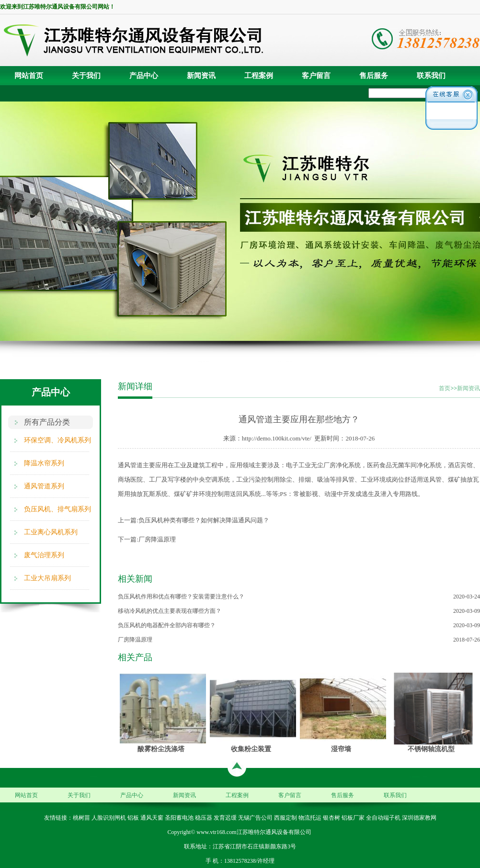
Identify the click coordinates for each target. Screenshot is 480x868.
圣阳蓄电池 (179, 818)
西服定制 (286, 818)
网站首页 (29, 76)
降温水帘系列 (44, 463)
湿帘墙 (341, 749)
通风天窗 (152, 818)
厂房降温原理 (157, 539)
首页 (445, 388)
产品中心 (144, 76)
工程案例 (259, 76)
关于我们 (86, 76)
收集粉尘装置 (251, 749)
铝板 (133, 818)
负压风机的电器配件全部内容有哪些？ (167, 625)
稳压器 (204, 818)
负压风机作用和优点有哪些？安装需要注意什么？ (181, 597)
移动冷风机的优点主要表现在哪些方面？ (170, 611)
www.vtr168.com (216, 832)
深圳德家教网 (419, 818)
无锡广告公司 (255, 818)
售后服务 (374, 76)
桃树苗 (81, 818)
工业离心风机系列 (51, 532)
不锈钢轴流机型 (431, 749)
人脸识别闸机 (109, 818)
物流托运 (310, 818)
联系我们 (431, 76)
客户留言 (316, 76)
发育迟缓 (225, 818)
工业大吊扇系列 (47, 578)
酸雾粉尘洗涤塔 (161, 749)
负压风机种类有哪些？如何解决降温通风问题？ (204, 520)
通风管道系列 (44, 486)
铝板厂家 (353, 818)
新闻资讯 (201, 76)
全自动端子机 (383, 818)
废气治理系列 (44, 555)
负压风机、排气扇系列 (57, 509)
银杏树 (331, 818)
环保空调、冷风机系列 (57, 440)
